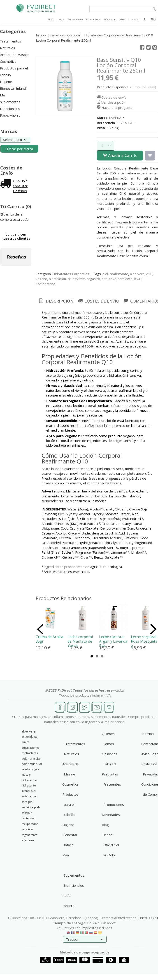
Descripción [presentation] (56, 301)
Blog (105, 825)
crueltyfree (76, 279)
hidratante (29, 785)
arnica (25, 742)
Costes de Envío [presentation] (98, 301)
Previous (40, 629)
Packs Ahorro (10, 115)
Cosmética (8, 61)
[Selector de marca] (15, 140)
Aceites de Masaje (14, 55)
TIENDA (60, 19)
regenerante (29, 835)
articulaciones (30, 748)
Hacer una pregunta (114, 107)
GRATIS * (20, 181)
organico (93, 279)
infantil (26, 791)
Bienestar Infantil (13, 88)
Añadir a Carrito (120, 155)
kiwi (137, 279)
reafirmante (119, 274)
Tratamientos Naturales (11, 45)
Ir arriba (148, 734)
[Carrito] (153, 20)
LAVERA (115, 118)
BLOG (123, 19)
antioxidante (29, 737)
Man (3, 95)
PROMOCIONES (93, 19)
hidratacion (57, 279)
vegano (41, 279)
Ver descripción (111, 102)
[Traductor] (85, 939)
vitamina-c (28, 840)
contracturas (30, 753)
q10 (149, 274)
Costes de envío (111, 97)
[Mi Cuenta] (145, 20)
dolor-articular (31, 759)
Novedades (111, 815)
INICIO (50, 19)
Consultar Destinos (20, 188)
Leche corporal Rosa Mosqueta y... (144, 641)
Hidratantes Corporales (71, 274)
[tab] (56, 301)
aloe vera (137, 274)
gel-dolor (27, 769)
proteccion (28, 818)
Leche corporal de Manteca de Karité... (80, 641)
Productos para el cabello (14, 71)
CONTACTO (134, 19)
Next (153, 629)
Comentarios (46, 284)
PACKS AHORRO (75, 19)
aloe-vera (29, 731)
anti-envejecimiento (117, 279)
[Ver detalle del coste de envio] (7, 184)
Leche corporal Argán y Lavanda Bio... (113, 641)
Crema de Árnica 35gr (49, 639)
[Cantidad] (106, 146)
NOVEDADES (110, 19)
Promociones (114, 804)
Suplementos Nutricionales (10, 105)
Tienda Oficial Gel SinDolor (110, 845)
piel (105, 274)
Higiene (6, 82)
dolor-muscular (32, 764)
